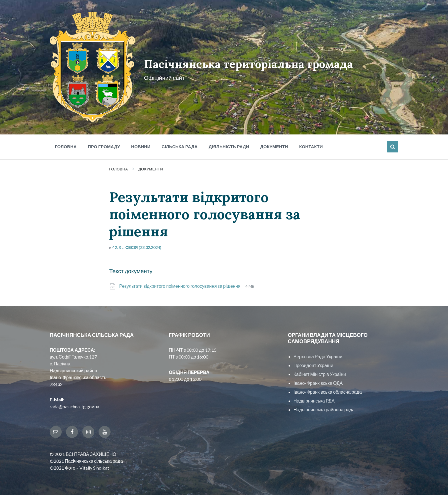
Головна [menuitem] (66, 144)
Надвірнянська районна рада (324, 408)
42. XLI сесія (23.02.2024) (137, 245)
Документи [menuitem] (274, 144)
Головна (118, 167)
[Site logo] (92, 118)
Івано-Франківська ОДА (318, 381)
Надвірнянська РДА (314, 399)
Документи (151, 167)
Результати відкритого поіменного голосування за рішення (180, 284)
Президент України (313, 363)
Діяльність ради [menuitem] (229, 144)
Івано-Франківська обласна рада (328, 390)
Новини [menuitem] (141, 144)
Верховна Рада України (318, 354)
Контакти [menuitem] (311, 144)
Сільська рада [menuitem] (180, 144)
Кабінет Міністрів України (320, 372)
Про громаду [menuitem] (104, 144)
